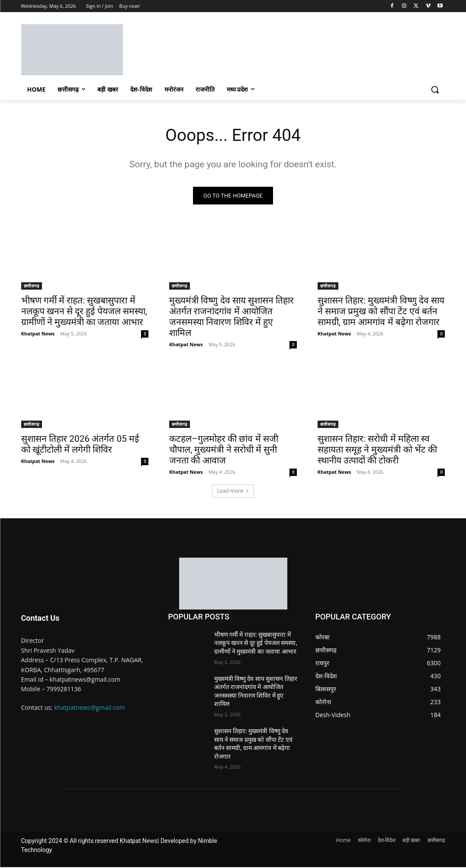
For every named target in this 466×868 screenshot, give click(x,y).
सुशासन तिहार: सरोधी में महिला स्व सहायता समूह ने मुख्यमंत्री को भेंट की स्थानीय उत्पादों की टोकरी (377, 450)
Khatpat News (38, 334)
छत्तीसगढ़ (32, 287)
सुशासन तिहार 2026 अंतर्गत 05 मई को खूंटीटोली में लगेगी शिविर (80, 445)
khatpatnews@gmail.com (90, 708)
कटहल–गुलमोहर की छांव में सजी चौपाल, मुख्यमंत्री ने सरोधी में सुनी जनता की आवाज (224, 450)
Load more (233, 491)
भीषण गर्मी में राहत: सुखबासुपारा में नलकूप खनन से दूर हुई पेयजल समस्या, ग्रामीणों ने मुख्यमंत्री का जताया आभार (84, 312)
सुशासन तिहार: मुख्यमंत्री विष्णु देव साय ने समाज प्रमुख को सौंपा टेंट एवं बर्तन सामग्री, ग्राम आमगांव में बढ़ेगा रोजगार (381, 312)
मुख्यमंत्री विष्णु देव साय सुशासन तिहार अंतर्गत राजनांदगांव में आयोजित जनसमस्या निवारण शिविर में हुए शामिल (231, 318)
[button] (435, 89)
